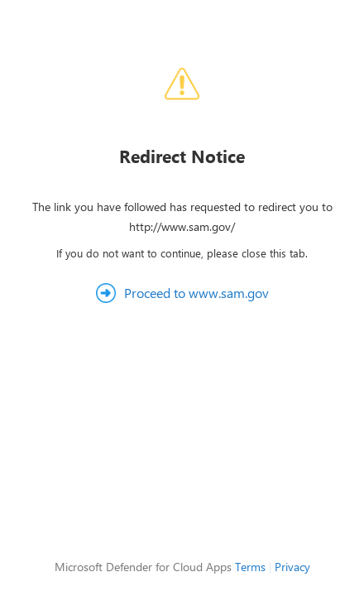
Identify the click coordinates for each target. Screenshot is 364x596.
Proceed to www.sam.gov (196, 293)
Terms (250, 567)
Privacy (292, 567)
